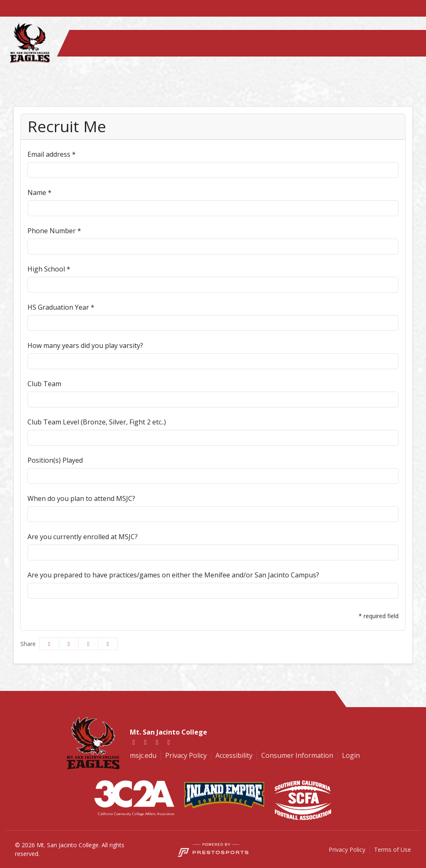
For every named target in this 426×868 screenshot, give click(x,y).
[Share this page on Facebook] (49, 644)
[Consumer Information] (293, 755)
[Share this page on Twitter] (69, 644)
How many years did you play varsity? (85, 345)
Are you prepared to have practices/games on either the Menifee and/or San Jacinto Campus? (173, 575)
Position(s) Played (55, 460)
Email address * (52, 154)
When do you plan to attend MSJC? (81, 498)
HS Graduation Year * (61, 307)
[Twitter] (146, 742)
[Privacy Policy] (182, 755)
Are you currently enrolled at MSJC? (83, 537)
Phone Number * (54, 231)
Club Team (44, 384)
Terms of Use (393, 850)
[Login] (347, 755)
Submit (43, 616)
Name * (40, 192)
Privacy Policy (347, 850)
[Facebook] (134, 742)
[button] (108, 644)
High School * (49, 269)
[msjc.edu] (143, 755)
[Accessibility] (230, 755)
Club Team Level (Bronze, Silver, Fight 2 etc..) (97, 422)
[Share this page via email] (88, 644)
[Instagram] (157, 742)
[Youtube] (169, 742)
